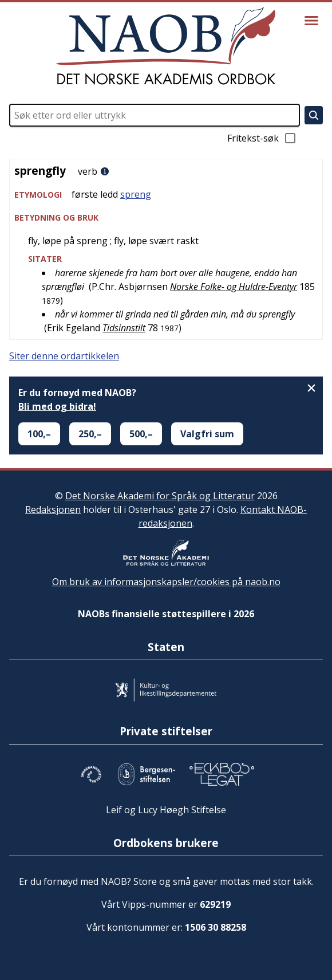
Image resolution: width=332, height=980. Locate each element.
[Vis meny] (311, 21)
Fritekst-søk (262, 138)
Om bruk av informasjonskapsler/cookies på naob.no (166, 582)
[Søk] (314, 115)
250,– (90, 434)
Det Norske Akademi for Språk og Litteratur (160, 496)
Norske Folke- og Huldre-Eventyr (234, 287)
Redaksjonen (53, 509)
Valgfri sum (207, 434)
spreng (136, 194)
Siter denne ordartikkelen (64, 356)
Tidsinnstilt (124, 328)
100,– (39, 434)
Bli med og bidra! (57, 406)
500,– (141, 434)
